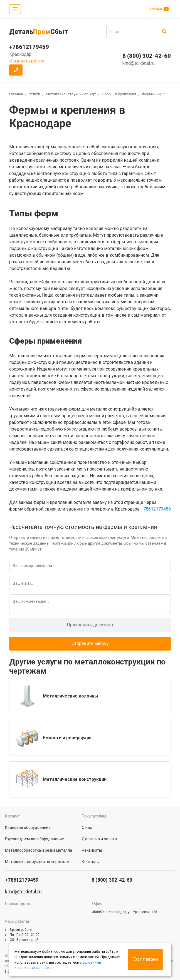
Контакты (91, 862)
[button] (16, 70)
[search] (132, 32)
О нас (87, 827)
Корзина (159, 9)
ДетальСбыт (39, 32)
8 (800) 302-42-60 (147, 56)
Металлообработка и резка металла (39, 850)
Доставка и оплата (99, 839)
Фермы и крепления (119, 94)
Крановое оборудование (28, 827)
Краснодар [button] (20, 54)
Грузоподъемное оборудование (34, 839)
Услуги (34, 94)
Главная (16, 94)
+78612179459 (29, 47)
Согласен (145, 959)
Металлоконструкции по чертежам (76, 94)
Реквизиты (92, 850)
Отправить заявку (90, 643)
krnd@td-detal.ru (138, 63)
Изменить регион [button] (27, 61)
